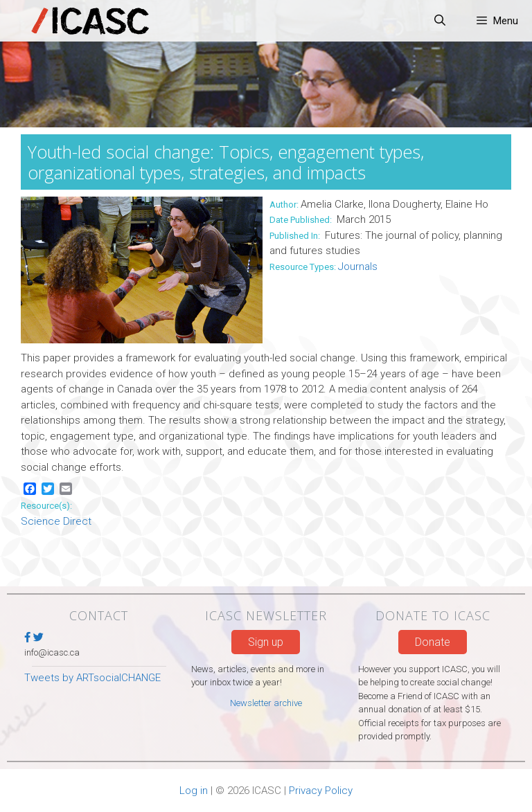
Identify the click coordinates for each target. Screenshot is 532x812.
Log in (194, 791)
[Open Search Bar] (440, 21)
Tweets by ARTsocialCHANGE (92, 678)
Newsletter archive (266, 703)
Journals (358, 267)
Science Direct (56, 521)
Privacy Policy (321, 791)
